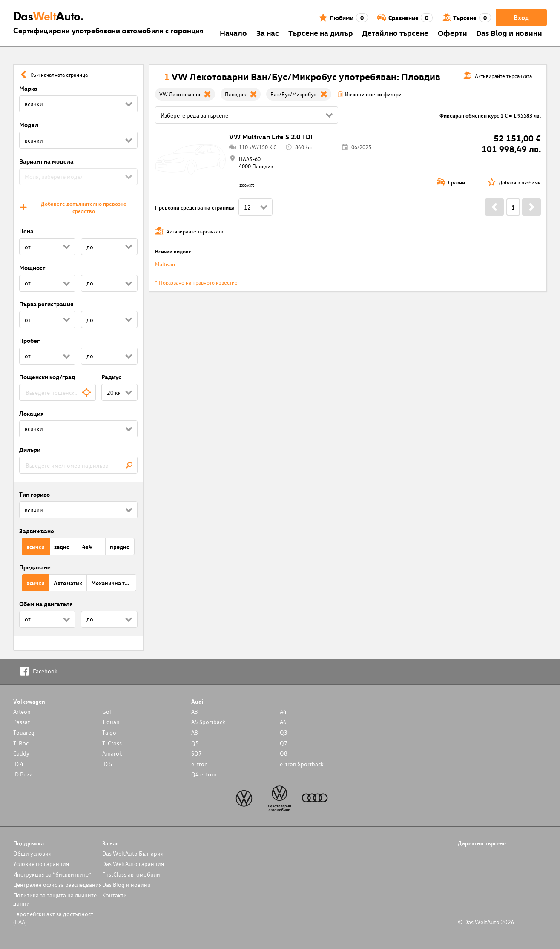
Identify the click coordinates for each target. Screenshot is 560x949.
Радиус (111, 377)
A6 (283, 722)
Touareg (24, 732)
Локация (32, 413)
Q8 (284, 753)
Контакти (115, 895)
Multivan (165, 264)
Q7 (284, 743)
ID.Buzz (23, 774)
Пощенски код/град (47, 377)
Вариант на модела (46, 161)
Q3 (284, 732)
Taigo (109, 732)
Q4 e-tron (204, 774)
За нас (268, 33)
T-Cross (112, 743)
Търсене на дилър (321, 33)
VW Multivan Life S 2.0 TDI (271, 137)
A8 (195, 732)
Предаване (35, 567)
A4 (283, 712)
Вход (521, 17)
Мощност (32, 268)
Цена (26, 231)
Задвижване (37, 531)
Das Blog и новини (509, 33)
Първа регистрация (46, 304)
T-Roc (21, 743)
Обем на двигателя (46, 604)
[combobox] (58, 392)
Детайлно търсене (395, 33)
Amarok (112, 753)
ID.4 (18, 764)
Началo (233, 33)
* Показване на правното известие (196, 282)
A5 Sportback (208, 722)
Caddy (21, 753)
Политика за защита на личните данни (55, 899)
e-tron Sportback (302, 764)
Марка (28, 88)
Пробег (29, 341)
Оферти (452, 33)
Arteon (22, 712)
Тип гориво (34, 494)
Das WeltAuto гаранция (133, 864)
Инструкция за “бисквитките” (52, 874)
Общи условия (32, 853)
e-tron (200, 764)
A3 (195, 712)
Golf (108, 712)
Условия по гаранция (41, 864)
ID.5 (107, 764)
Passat (22, 722)
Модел (29, 125)
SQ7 (197, 753)
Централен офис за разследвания (57, 884)
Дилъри (30, 450)
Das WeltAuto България (133, 853)
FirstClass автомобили (131, 874)
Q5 (195, 743)
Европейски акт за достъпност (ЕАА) (53, 918)
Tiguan (111, 722)
